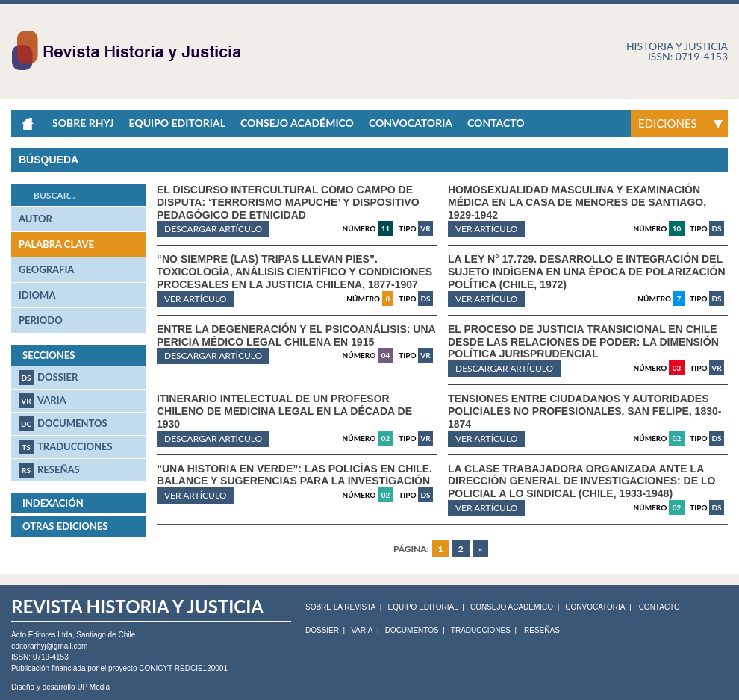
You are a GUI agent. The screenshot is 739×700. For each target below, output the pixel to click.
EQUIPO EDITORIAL (422, 607)
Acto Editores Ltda (42, 635)
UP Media (93, 687)
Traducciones (66, 447)
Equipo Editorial (177, 123)
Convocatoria (411, 123)
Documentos (63, 424)
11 (386, 228)
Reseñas (49, 470)
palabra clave (56, 244)
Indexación (53, 503)
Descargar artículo (213, 229)
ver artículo (486, 229)
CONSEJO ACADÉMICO (512, 607)
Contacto (496, 123)
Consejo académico (297, 123)
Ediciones (668, 123)
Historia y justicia (677, 46)
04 (386, 355)
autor (35, 219)
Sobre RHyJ (83, 123)
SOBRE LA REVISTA (340, 607)
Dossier (48, 378)
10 (677, 228)
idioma (37, 295)
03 (677, 368)
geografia (46, 269)
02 (386, 438)
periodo (41, 320)
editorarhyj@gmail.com (49, 646)
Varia (43, 401)
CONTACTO (660, 607)
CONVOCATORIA (595, 607)
